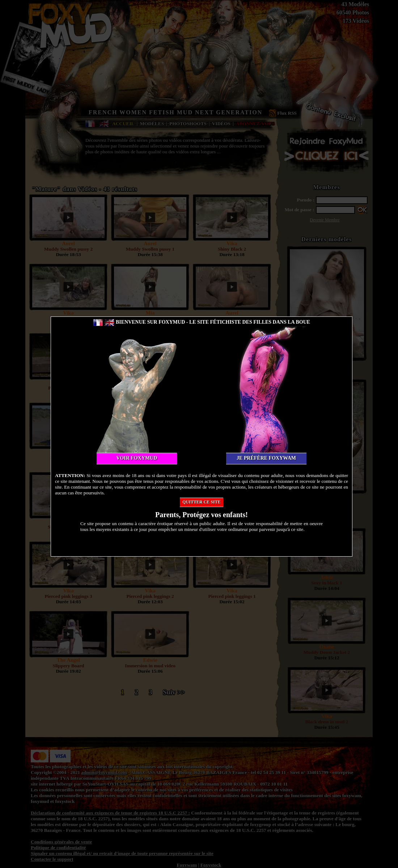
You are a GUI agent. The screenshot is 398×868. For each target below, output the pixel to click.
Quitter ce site (201, 502)
